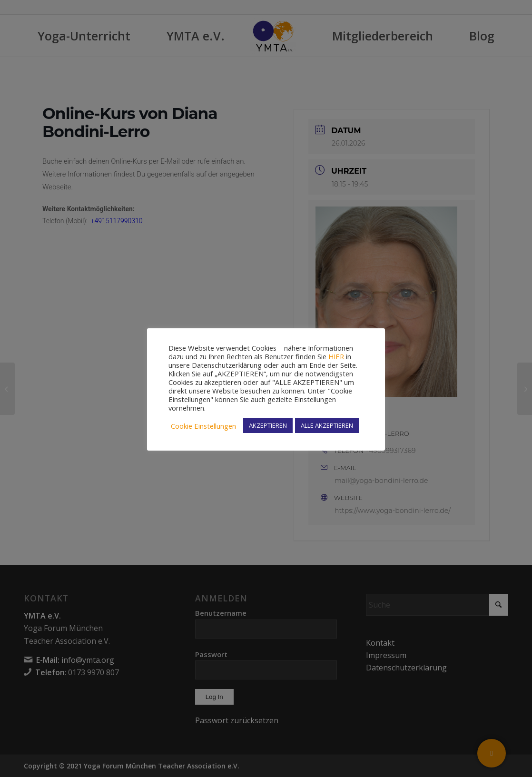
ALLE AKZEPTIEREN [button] (327, 425)
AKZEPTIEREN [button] (268, 425)
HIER (336, 356)
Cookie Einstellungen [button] (203, 426)
